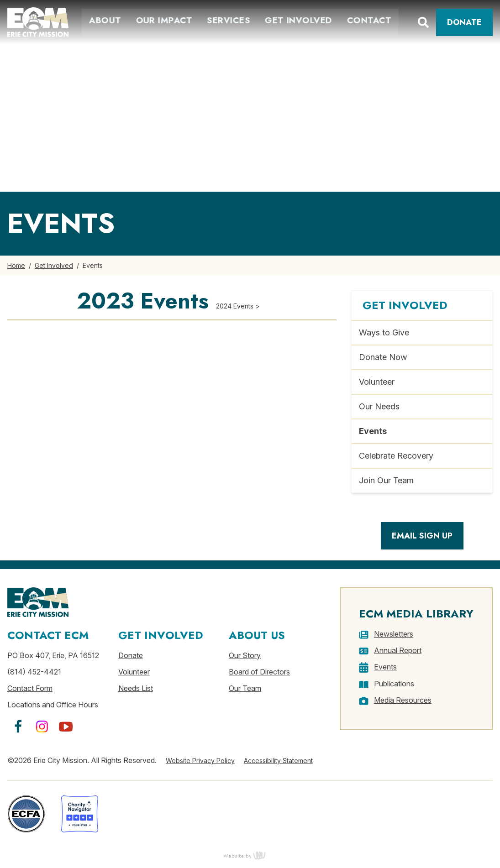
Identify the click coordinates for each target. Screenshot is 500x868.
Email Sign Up (422, 536)
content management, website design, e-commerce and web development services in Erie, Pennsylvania (250, 855)
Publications (394, 684)
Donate (464, 22)
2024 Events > (238, 306)
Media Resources (403, 700)
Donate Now (383, 357)
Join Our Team (386, 480)
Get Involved (54, 265)
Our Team (245, 688)
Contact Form (30, 688)
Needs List (136, 688)
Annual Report (398, 650)
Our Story (245, 655)
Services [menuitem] (227, 20)
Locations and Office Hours (53, 705)
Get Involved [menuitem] (297, 20)
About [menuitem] (103, 20)
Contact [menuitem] (367, 20)
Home (16, 265)
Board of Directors (259, 672)
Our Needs (379, 406)
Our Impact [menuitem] (162, 20)
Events (373, 431)
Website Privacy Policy (200, 761)
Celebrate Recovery (396, 456)
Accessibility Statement (278, 761)
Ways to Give (384, 332)
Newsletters (394, 634)
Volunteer (377, 382)
